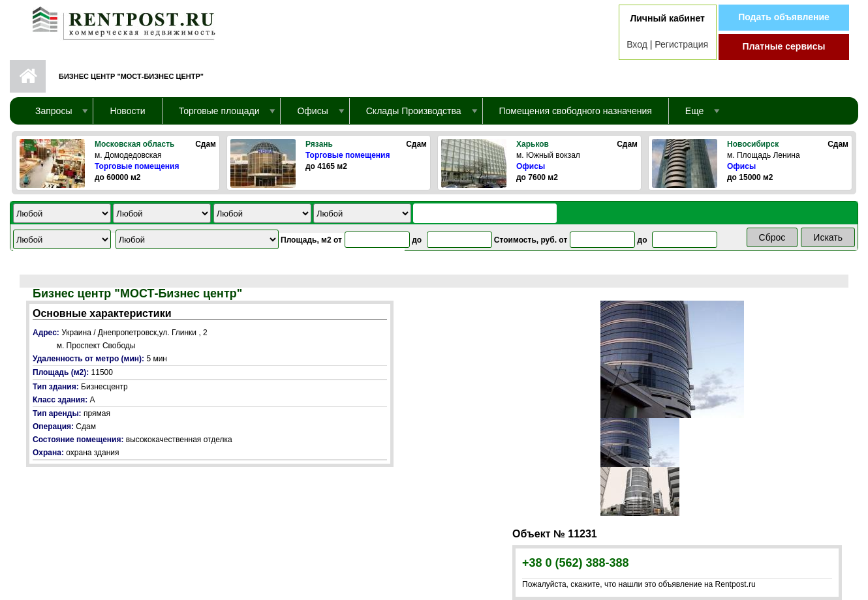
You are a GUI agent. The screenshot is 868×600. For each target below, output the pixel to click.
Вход (637, 44)
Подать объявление (784, 17)
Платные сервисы (784, 46)
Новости (127, 111)
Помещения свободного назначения (576, 111)
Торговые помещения (137, 166)
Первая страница (28, 76)
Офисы (531, 166)
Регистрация (681, 44)
